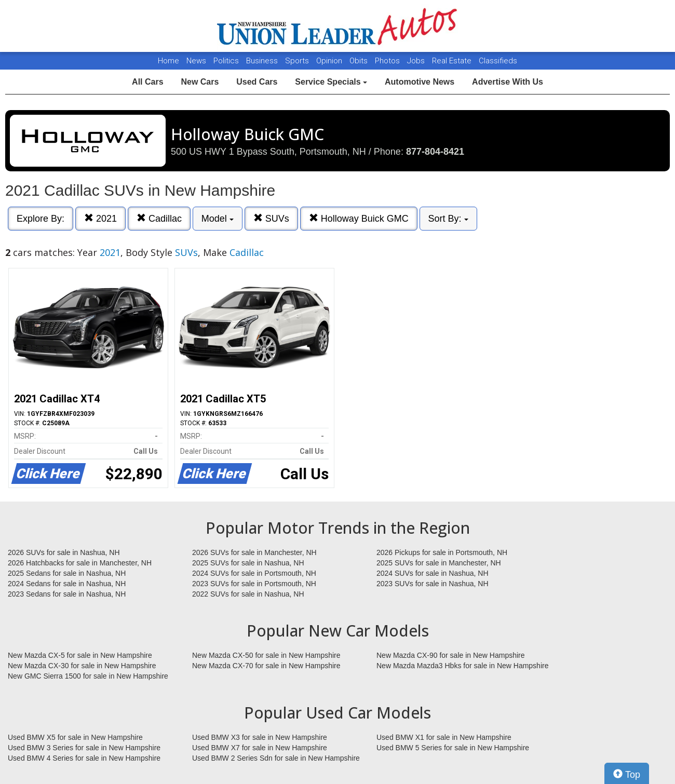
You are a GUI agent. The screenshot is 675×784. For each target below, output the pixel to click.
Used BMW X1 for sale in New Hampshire (444, 737)
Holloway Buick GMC (359, 218)
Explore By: (40, 219)
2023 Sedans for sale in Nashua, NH (67, 594)
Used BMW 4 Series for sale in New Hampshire (84, 758)
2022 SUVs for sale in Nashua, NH (248, 594)
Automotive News (420, 82)
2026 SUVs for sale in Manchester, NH (254, 552)
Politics (226, 61)
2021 (100, 218)
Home (168, 61)
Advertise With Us (508, 82)
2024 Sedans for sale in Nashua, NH (67, 584)
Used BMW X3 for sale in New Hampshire (260, 737)
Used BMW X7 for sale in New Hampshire (260, 748)
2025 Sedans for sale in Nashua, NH (67, 573)
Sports (298, 61)
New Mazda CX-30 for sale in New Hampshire (82, 666)
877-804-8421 (435, 152)
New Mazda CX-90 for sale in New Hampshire (451, 655)
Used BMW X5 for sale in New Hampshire (75, 737)
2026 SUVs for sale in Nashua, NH (64, 552)
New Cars (200, 82)
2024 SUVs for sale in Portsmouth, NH (254, 573)
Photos (388, 61)
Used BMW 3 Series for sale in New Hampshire (84, 748)
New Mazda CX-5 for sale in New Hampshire (80, 655)
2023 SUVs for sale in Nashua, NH (433, 584)
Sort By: (448, 219)
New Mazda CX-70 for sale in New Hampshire (266, 666)
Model (218, 219)
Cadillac (159, 218)
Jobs (417, 61)
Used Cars (257, 82)
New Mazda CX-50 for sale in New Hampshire (266, 655)
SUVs (271, 218)
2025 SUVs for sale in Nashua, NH (248, 563)
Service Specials (331, 82)
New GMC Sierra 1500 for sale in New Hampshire (88, 676)
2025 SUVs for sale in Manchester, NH (439, 563)
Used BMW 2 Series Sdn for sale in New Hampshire (276, 758)
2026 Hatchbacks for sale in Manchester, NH (80, 563)
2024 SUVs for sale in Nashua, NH (433, 573)
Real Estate (453, 61)
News (196, 61)
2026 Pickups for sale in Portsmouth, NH (442, 552)
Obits (360, 61)
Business (263, 61)
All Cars (147, 82)
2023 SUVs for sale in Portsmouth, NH (254, 584)
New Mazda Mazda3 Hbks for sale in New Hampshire (462, 666)
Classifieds (498, 61)
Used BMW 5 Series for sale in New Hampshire (453, 748)
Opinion (330, 61)
